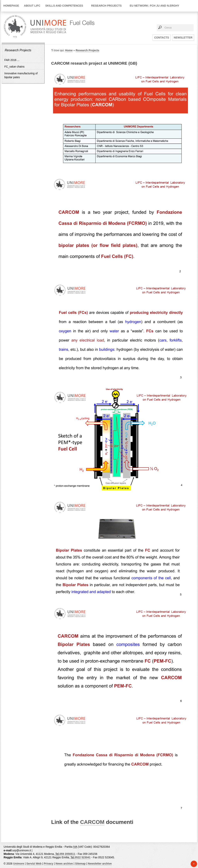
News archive (64, 864)
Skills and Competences (64, 6)
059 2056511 (67, 854)
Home (69, 50)
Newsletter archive (100, 864)
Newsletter (183, 38)
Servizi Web (34, 864)
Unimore (19, 864)
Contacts (162, 38)
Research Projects (106, 6)
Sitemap (80, 864)
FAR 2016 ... (12, 60)
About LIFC (32, 6)
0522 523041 (83, 857)
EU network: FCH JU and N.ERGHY (154, 6)
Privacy (49, 864)
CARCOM (92, 822)
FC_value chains (14, 67)
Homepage (11, 6)
